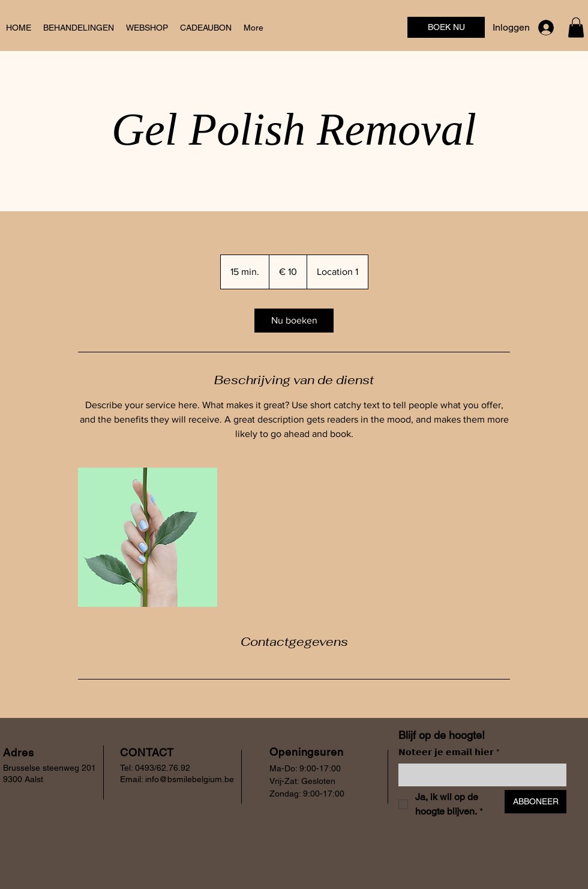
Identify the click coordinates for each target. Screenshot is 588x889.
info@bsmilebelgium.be (190, 779)
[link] (294, 321)
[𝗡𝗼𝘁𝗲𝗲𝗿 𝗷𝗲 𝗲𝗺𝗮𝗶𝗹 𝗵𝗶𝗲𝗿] (479, 775)
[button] (576, 27)
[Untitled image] (148, 537)
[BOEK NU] (446, 27)
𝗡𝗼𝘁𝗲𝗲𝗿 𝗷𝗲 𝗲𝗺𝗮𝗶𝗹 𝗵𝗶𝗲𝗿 (449, 753)
